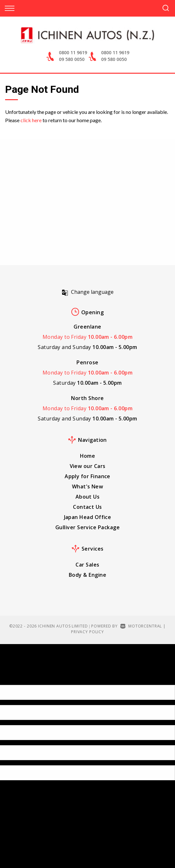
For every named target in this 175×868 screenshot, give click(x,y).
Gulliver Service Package (87, 527)
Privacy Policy (87, 632)
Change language (87, 292)
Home (88, 456)
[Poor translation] (16, 679)
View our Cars (88, 466)
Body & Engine (87, 575)
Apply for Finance (87, 476)
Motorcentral (141, 626)
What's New (88, 486)
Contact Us (87, 507)
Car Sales (87, 565)
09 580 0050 (72, 59)
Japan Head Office (88, 517)
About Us (88, 497)
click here (31, 120)
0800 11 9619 (73, 52)
